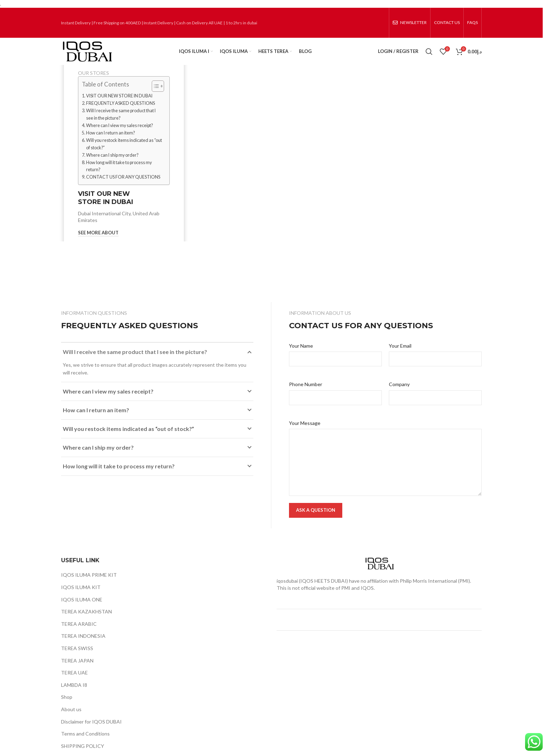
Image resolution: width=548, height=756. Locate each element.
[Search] (429, 55)
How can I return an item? (110, 141)
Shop (67, 705)
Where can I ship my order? (112, 163)
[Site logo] (96, 55)
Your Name (301, 354)
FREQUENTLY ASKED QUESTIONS (121, 111)
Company (399, 392)
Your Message (305, 431)
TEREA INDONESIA (83, 644)
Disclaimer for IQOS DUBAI (91, 730)
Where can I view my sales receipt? (119, 134)
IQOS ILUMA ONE (82, 608)
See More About (98, 241)
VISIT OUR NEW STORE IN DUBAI (119, 104)
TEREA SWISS (77, 656)
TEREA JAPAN (77, 669)
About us (71, 717)
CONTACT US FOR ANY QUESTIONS (123, 185)
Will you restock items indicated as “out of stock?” (124, 152)
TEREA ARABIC (79, 632)
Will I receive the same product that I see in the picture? (121, 122)
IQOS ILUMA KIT (81, 595)
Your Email (400, 354)
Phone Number (306, 392)
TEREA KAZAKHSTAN (86, 620)
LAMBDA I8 (74, 693)
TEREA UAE (74, 681)
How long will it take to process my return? (119, 174)
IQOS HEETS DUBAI (323, 589)
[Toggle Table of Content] (154, 94)
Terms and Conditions (85, 742)
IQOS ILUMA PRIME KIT (89, 583)
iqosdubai (287, 589)
